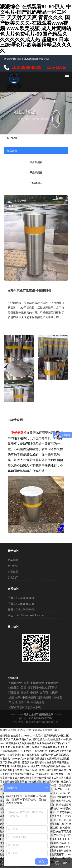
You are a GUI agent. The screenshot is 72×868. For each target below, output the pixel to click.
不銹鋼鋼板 (36, 162)
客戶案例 (12, 138)
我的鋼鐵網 (44, 698)
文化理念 (13, 566)
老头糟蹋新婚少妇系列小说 (44, 782)
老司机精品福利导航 (16, 782)
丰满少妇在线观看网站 (54, 766)
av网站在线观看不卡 (55, 854)
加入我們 (13, 577)
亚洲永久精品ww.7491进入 (20, 774)
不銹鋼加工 (36, 183)
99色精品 (55, 751)
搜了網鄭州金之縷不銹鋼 (42, 688)
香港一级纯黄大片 (42, 778)
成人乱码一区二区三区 (55, 820)
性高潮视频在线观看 (58, 759)
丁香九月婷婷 (40, 751)
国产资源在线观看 (10, 762)
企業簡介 (13, 560)
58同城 (13, 702)
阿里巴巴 (14, 693)
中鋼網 (34, 693)
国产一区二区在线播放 (59, 785)
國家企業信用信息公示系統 (25, 707)
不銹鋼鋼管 (36, 173)
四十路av (26, 751)
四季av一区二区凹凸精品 (55, 755)
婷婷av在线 (43, 774)
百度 (23, 688)
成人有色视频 (22, 778)
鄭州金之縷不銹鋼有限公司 (39, 714)
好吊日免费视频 (36, 759)
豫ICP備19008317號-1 (41, 718)
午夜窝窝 (5, 759)
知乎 (18, 698)
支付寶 (44, 693)
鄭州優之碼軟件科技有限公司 (42, 722)
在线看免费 (14, 755)
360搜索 (57, 698)
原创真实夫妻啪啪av (34, 762)
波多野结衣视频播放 (56, 797)
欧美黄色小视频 (58, 843)
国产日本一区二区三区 (51, 835)
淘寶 (26, 683)
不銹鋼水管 (15, 683)
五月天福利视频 (31, 755)
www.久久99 (19, 759)
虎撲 (11, 698)
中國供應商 (37, 702)
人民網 (54, 693)
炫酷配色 (14, 688)
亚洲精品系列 (51, 793)
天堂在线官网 (64, 805)
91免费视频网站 (20, 766)
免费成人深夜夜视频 (26, 770)
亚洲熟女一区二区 (53, 789)
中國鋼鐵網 (29, 698)
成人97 (35, 766)
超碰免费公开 (59, 774)
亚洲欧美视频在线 (55, 824)
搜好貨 (25, 693)
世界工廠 (24, 702)
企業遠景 (13, 572)
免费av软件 (46, 770)
